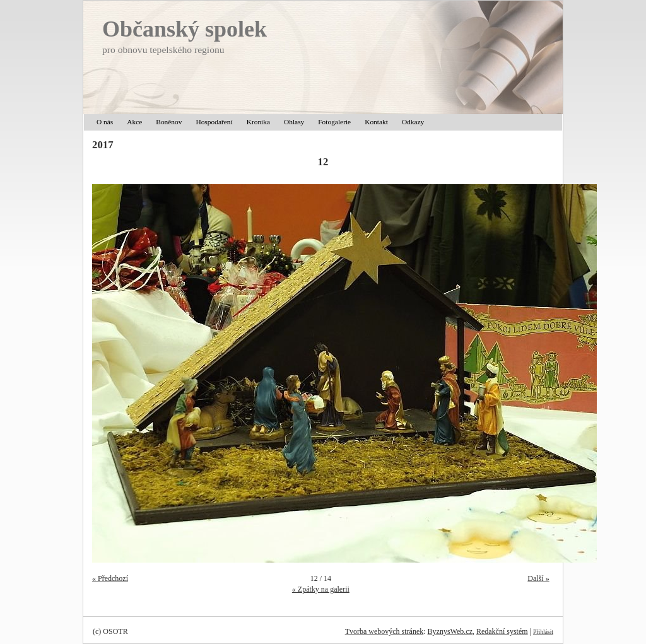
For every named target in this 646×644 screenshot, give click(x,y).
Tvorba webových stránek (385, 631)
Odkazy (413, 122)
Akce (134, 122)
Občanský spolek (185, 29)
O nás (105, 122)
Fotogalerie (334, 122)
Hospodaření (214, 122)
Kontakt (376, 122)
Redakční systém (502, 631)
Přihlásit (543, 632)
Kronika (258, 122)
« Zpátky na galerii (321, 589)
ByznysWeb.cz (450, 631)
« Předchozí (110, 578)
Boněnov (169, 122)
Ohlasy (294, 122)
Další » (538, 578)
